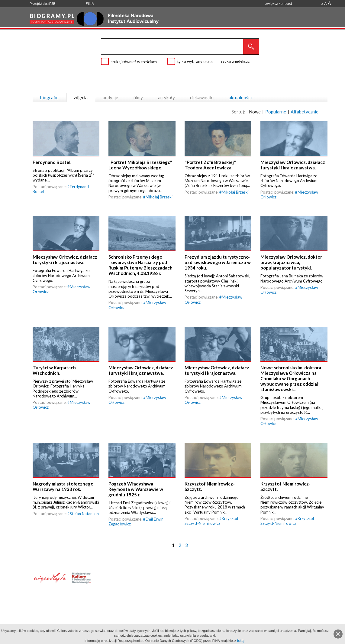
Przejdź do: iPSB (43, 3)
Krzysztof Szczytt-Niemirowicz (211, 521)
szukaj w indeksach (236, 61)
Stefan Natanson (84, 514)
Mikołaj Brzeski (159, 197)
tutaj (241, 641)
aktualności (240, 97)
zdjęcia (81, 97)
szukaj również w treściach (134, 62)
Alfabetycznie (305, 112)
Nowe (255, 112)
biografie (49, 97)
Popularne (276, 112)
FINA (90, 3)
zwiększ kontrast (279, 3)
